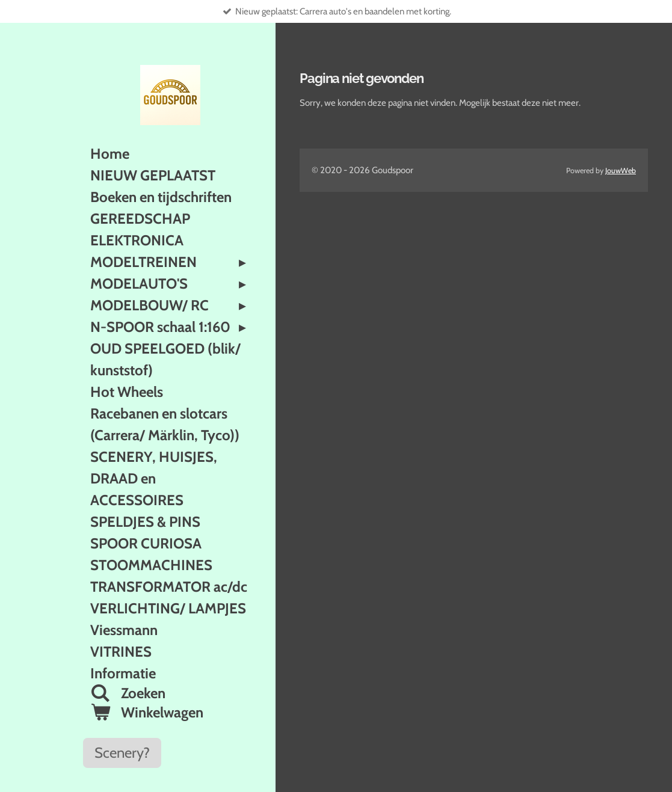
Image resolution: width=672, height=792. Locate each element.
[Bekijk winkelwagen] (170, 713)
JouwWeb (621, 170)
